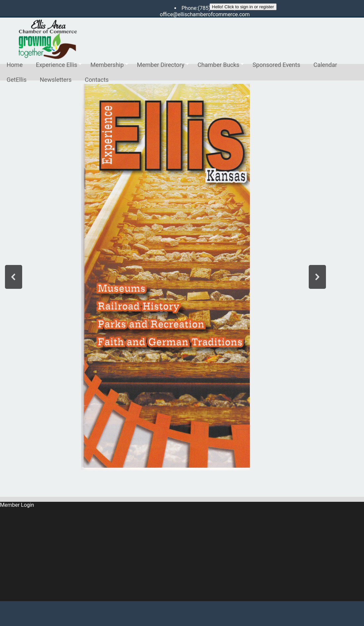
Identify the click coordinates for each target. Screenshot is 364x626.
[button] (14, 277)
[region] (165, 277)
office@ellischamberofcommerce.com (205, 14)
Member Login (17, 505)
